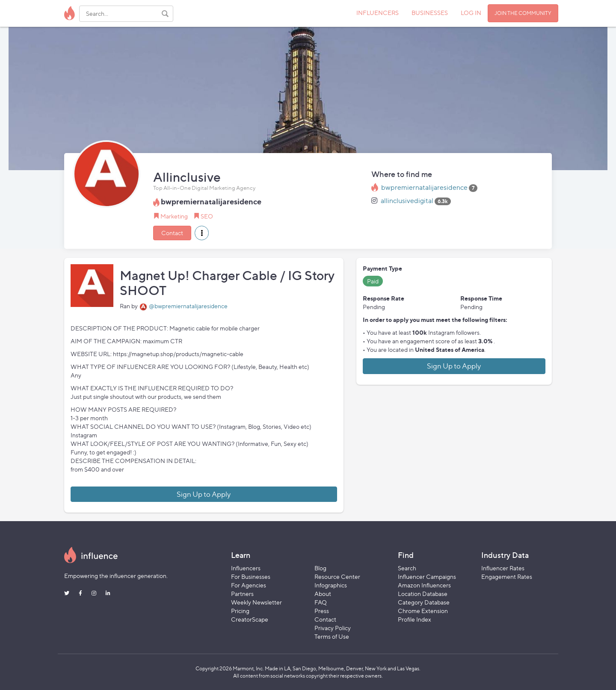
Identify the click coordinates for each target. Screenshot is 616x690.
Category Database (424, 602)
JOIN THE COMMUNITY (523, 13)
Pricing (240, 611)
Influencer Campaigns (427, 576)
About (323, 594)
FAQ (321, 602)
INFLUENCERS (378, 13)
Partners (242, 594)
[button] (202, 233)
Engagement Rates (507, 576)
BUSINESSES (430, 13)
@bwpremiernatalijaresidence (188, 306)
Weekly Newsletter (256, 602)
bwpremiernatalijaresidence (424, 187)
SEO (207, 216)
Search (407, 568)
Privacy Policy (333, 628)
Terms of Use (332, 636)
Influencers (246, 568)
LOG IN (471, 13)
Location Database (423, 594)
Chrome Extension (423, 611)
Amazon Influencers (424, 585)
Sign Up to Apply (204, 494)
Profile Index (415, 619)
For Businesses (251, 576)
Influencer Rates (503, 568)
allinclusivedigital (407, 201)
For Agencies (249, 585)
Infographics (331, 585)
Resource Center (337, 576)
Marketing (174, 216)
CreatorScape (250, 619)
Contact (172, 233)
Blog (320, 568)
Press (322, 611)
